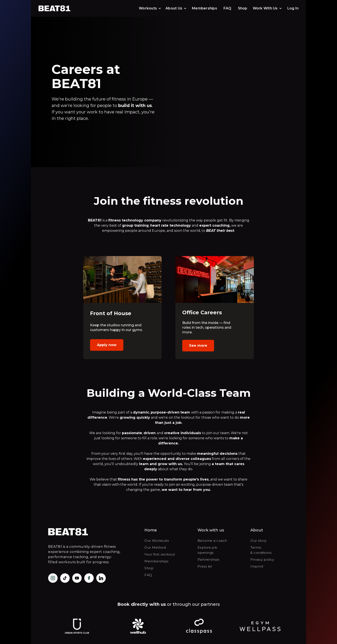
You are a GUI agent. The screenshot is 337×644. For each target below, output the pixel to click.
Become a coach (212, 541)
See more (198, 346)
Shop (243, 8)
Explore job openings (208, 550)
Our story (258, 541)
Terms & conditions (261, 550)
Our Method (155, 547)
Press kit (205, 566)
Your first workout (160, 554)
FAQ (227, 8)
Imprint (257, 566)
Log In (293, 8)
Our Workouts (157, 541)
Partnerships (208, 559)
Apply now (107, 345)
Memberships (204, 8)
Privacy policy (262, 559)
